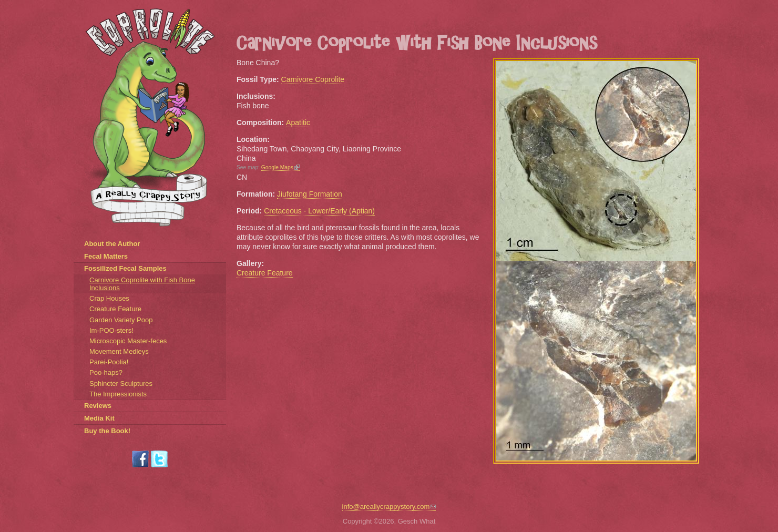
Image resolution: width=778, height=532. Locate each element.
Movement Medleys (119, 351)
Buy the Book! (107, 431)
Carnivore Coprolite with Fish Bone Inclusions (142, 284)
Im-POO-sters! (111, 330)
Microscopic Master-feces (128, 341)
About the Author (112, 244)
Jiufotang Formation (310, 194)
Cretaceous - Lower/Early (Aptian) (319, 211)
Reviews (98, 406)
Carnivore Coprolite (313, 79)
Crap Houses (109, 298)
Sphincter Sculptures (121, 383)
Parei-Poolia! (109, 362)
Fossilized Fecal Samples (125, 268)
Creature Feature (265, 273)
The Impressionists (118, 394)
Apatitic (298, 122)
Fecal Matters (106, 256)
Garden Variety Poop (121, 320)
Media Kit (99, 418)
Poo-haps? (106, 372)
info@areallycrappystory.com (389, 507)
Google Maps (280, 167)
